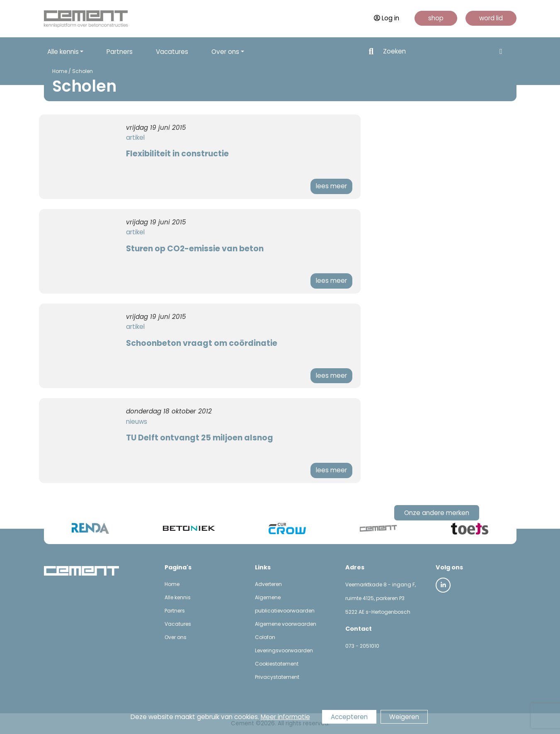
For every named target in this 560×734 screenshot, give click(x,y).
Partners (120, 52)
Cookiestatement (277, 664)
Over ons (176, 637)
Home (60, 71)
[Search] (437, 52)
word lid (491, 18)
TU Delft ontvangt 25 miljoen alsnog (200, 438)
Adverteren (268, 584)
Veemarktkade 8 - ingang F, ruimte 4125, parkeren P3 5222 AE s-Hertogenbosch (381, 598)
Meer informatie (285, 717)
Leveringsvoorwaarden (284, 650)
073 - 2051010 (362, 646)
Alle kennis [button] (63, 52)
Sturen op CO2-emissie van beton (195, 249)
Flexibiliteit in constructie (177, 154)
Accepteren (349, 717)
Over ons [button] (225, 52)
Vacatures (172, 52)
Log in (387, 18)
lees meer (331, 186)
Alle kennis (178, 597)
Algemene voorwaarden (286, 624)
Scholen (82, 71)
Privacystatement (277, 677)
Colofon (265, 637)
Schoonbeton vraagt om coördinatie (202, 343)
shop (436, 18)
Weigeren (404, 717)
